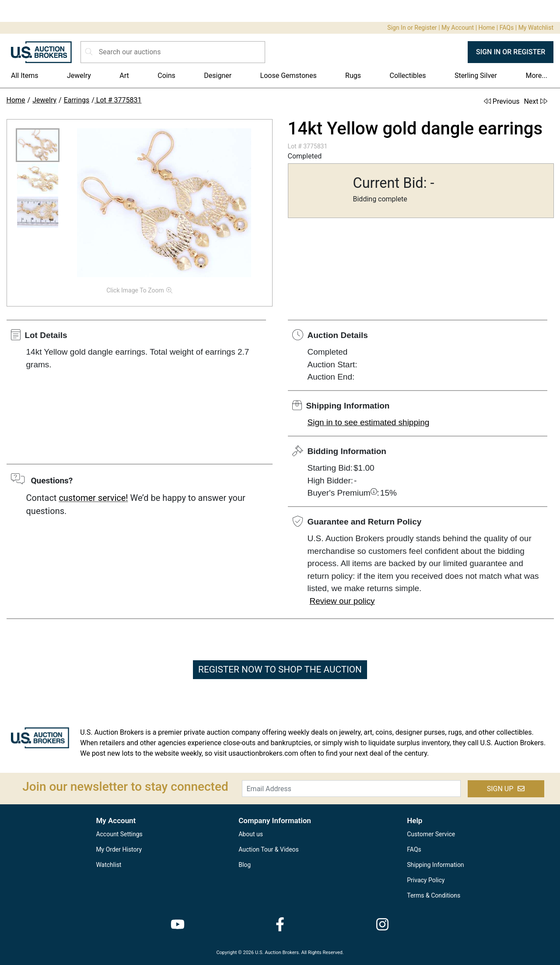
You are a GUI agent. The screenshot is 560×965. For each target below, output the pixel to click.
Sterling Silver (476, 76)
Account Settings (119, 834)
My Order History (119, 849)
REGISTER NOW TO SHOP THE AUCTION (280, 669)
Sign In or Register (412, 28)
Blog (245, 865)
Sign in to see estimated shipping (369, 422)
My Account (458, 28)
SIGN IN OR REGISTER (511, 52)
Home (487, 28)
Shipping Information (435, 865)
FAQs (507, 28)
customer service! (93, 498)
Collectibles (408, 76)
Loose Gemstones (289, 76)
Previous (502, 101)
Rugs (353, 76)
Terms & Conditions (434, 895)
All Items (25, 76)
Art (124, 76)
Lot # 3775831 (118, 100)
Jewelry (79, 76)
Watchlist (108, 865)
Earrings (77, 100)
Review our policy (342, 601)
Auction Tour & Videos (269, 849)
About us (251, 834)
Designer (218, 76)
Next (535, 101)
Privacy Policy (426, 880)
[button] (38, 145)
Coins (166, 76)
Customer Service (431, 834)
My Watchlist (536, 28)
